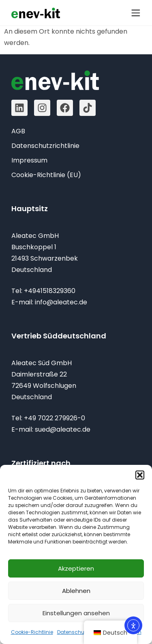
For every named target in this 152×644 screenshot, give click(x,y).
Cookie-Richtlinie (32, 632)
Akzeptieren (76, 568)
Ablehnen (76, 591)
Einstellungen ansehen (76, 613)
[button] (140, 475)
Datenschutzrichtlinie (83, 632)
